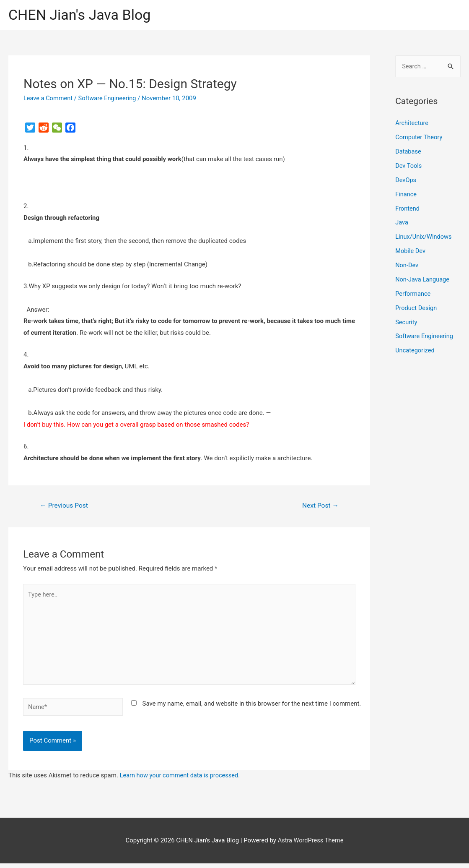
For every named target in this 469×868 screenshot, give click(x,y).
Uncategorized (415, 350)
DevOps (406, 180)
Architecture (412, 124)
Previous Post (65, 506)
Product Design (417, 308)
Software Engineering (109, 99)
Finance (406, 194)
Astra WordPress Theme (311, 845)
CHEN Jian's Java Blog (82, 15)
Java (402, 223)
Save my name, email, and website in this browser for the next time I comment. (251, 708)
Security (407, 322)
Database (408, 152)
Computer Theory (420, 138)
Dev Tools (409, 166)
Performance (413, 294)
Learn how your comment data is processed (181, 780)
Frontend (408, 209)
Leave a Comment (49, 99)
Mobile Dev (411, 251)
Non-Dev (407, 265)
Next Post (320, 506)
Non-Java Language (423, 279)
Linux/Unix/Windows (424, 237)
